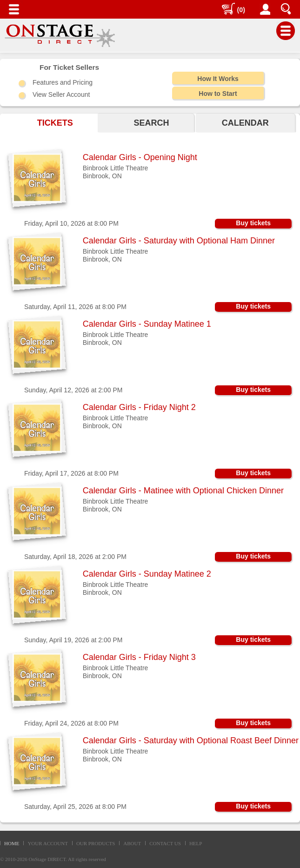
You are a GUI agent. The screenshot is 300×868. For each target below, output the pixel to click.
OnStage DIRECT (47, 859)
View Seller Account (61, 94)
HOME (12, 843)
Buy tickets (253, 223)
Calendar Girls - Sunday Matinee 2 (147, 574)
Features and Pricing (63, 82)
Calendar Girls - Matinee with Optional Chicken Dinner (183, 491)
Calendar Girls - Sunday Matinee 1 (147, 324)
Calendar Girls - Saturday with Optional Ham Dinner (179, 241)
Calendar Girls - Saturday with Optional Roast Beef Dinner (191, 740)
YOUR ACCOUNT (47, 843)
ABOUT (132, 843)
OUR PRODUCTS (96, 843)
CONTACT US (165, 843)
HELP (196, 843)
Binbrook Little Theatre (116, 168)
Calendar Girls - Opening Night (140, 157)
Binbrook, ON (102, 176)
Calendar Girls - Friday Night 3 (139, 657)
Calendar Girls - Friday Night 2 (139, 407)
